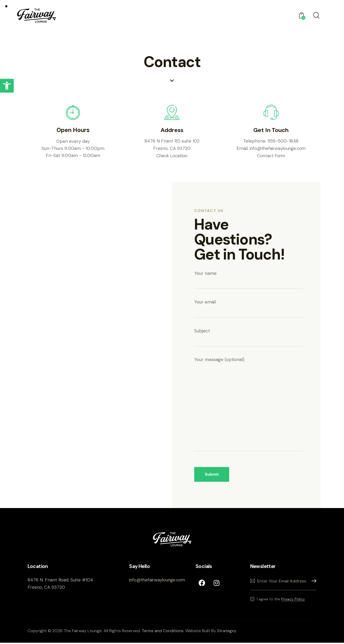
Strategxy (227, 632)
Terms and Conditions (163, 632)
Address (172, 131)
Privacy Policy (293, 600)
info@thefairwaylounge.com (278, 149)
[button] (7, 86)
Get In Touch (271, 131)
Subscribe (312, 582)
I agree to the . (281, 600)
